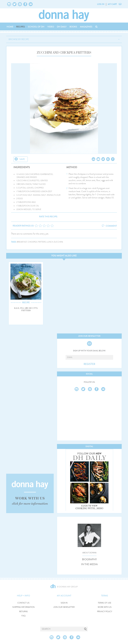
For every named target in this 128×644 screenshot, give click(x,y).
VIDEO (51, 27)
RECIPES (21, 27)
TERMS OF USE (105, 603)
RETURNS (23, 612)
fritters (42, 242)
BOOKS (73, 27)
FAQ (24, 616)
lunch (50, 242)
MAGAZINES (86, 27)
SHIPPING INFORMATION (23, 607)
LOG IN (101, 4)
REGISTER (89, 364)
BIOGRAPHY (89, 559)
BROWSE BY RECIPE (19, 39)
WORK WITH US (105, 607)
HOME (10, 27)
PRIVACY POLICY (105, 612)
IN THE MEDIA (89, 564)
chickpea (32, 242)
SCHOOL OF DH (36, 27)
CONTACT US (23, 603)
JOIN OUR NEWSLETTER (64, 607)
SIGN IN (64, 603)
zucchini (58, 242)
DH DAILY (62, 27)
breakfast (22, 242)
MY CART (112, 4)
